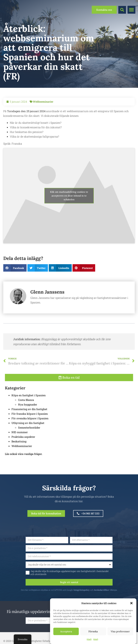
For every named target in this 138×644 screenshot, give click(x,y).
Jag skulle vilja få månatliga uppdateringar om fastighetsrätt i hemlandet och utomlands (83, 577)
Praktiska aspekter (23, 452)
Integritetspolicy (95, 595)
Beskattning (19, 456)
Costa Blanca (26, 415)
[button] (131, 603)
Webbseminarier (43, 102)
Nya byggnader (28, 420)
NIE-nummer (20, 447)
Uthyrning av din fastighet (28, 438)
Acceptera (66, 631)
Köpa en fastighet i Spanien (29, 410)
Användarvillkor (115, 595)
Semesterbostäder (29, 443)
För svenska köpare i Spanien (30, 433)
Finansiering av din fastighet (29, 424)
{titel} (89, 639)
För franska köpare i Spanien (30, 429)
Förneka (93, 631)
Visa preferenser (120, 631)
